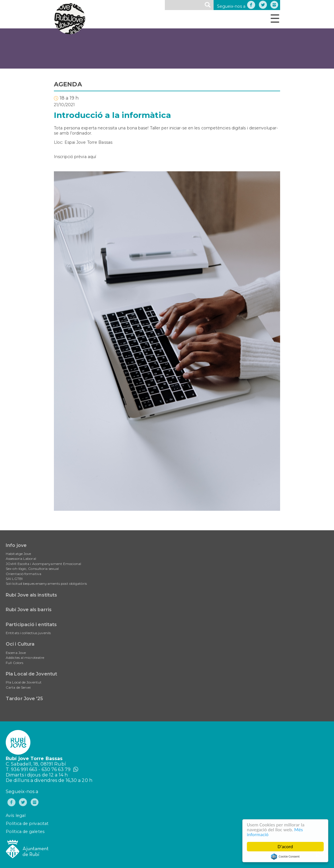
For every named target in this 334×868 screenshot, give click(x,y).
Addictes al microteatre (25, 658)
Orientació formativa (24, 574)
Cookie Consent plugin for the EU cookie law (286, 857)
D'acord (286, 847)
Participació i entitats (31, 625)
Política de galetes (25, 832)
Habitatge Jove (18, 554)
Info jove (16, 545)
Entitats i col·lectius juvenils (28, 633)
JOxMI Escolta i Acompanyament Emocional (43, 564)
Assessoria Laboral (21, 559)
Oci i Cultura (20, 644)
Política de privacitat (27, 824)
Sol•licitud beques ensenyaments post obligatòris (46, 583)
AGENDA (68, 84)
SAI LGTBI (14, 579)
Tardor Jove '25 (25, 699)
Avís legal (16, 815)
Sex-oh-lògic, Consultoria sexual (32, 569)
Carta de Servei (18, 687)
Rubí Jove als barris (29, 610)
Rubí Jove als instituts (31, 595)
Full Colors (14, 663)
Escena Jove (16, 653)
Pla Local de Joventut (31, 674)
